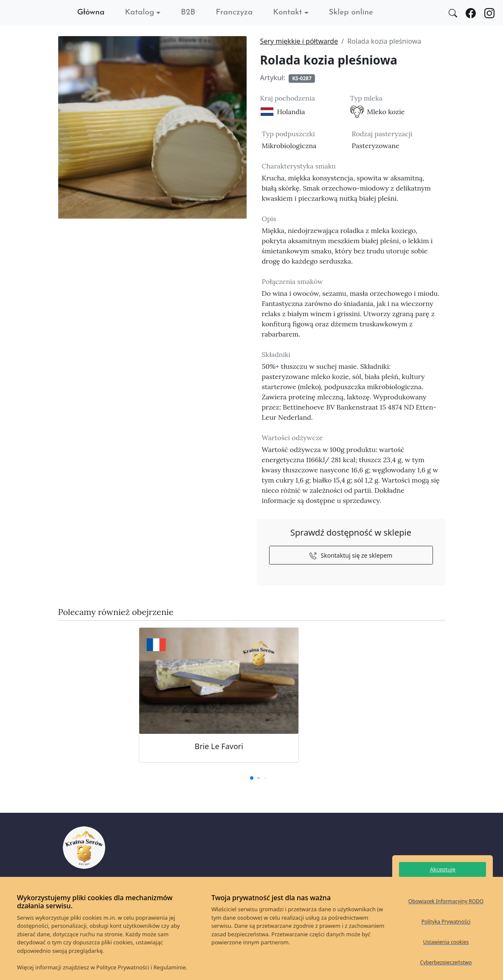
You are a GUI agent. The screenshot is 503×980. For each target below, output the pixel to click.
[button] (252, 778)
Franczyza (234, 13)
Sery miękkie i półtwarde (299, 41)
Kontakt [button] (287, 13)
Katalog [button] (139, 13)
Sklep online (351, 13)
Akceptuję (443, 869)
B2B (188, 13)
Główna (91, 13)
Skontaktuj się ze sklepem (351, 555)
